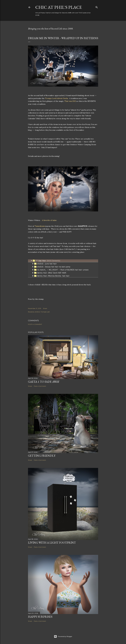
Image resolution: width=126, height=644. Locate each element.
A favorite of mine (49, 220)
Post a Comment (35, 324)
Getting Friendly (42, 456)
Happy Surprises (40, 617)
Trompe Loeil (45, 312)
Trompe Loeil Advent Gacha (56, 98)
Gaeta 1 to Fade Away (44, 382)
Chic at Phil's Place (59, 7)
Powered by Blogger (63, 636)
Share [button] (45, 308)
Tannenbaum (40, 226)
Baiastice (31, 312)
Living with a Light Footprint (52, 543)
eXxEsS (37, 312)
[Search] (97, 7)
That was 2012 (70, 101)
